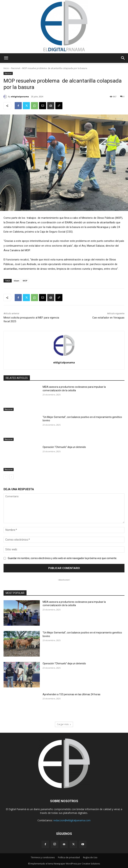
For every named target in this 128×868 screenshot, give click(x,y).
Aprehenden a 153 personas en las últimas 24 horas (72, 694)
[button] (6, 58)
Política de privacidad (69, 857)
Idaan (17, 281)
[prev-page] (6, 477)
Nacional (16, 68)
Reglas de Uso (90, 857)
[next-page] (11, 477)
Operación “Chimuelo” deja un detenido (64, 447)
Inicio (6, 68)
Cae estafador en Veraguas (108, 318)
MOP (25, 281)
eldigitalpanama (20, 96)
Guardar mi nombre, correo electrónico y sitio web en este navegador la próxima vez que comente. (62, 558)
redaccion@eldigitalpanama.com (72, 820)
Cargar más (64, 724)
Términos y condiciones (43, 857)
